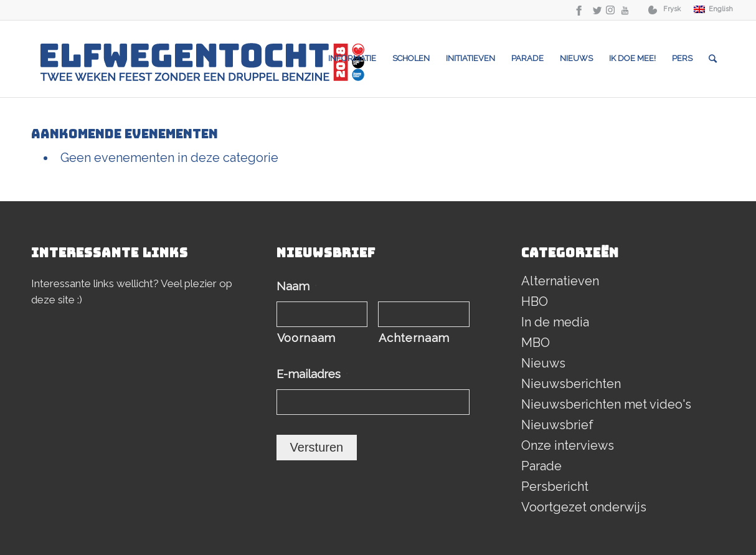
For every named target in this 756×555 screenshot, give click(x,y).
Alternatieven (560, 281)
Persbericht (555, 486)
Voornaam (306, 338)
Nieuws (543, 363)
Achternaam (414, 338)
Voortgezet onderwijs (584, 507)
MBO (536, 343)
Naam (297, 286)
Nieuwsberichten (571, 384)
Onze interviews (568, 445)
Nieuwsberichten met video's (606, 404)
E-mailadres (312, 374)
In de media (555, 322)
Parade (541, 466)
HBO (535, 301)
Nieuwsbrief (557, 425)
